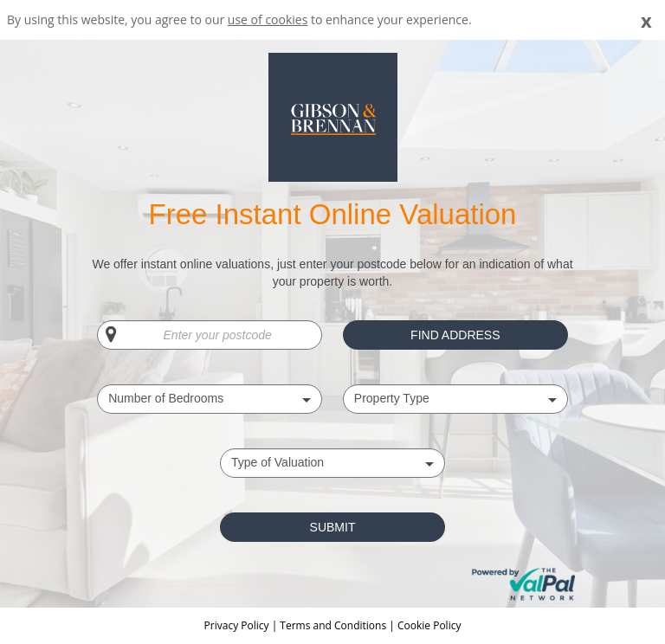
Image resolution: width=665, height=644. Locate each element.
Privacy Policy (238, 625)
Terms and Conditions (333, 625)
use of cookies (268, 19)
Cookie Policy (429, 625)
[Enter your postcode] (210, 335)
